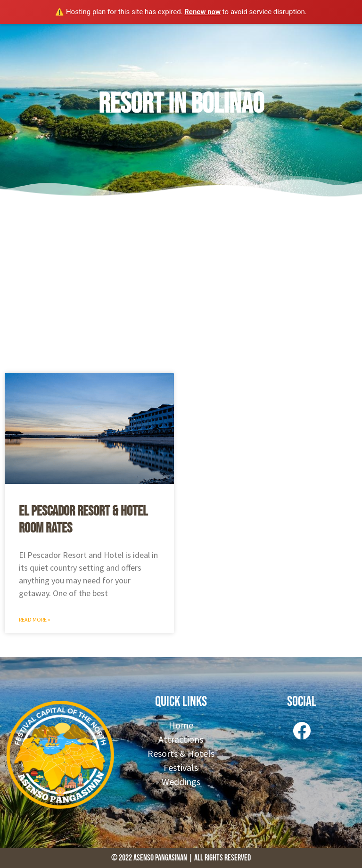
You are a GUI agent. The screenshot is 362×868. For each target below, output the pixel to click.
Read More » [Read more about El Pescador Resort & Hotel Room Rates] (35, 619)
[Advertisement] (181, 283)
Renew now (202, 12)
